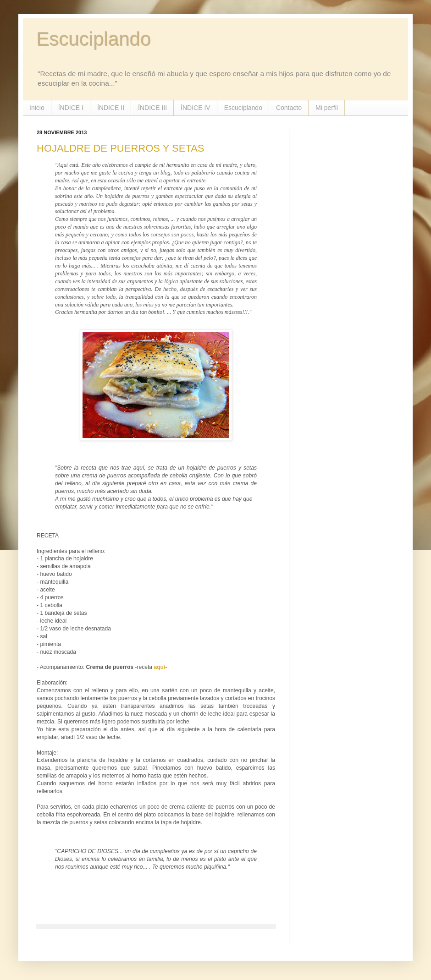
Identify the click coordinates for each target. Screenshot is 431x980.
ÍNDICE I (71, 108)
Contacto (289, 108)
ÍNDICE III (152, 108)
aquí (159, 667)
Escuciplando (94, 39)
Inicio (37, 108)
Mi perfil (327, 108)
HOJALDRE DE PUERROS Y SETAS (121, 148)
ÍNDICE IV (196, 108)
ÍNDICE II (111, 108)
